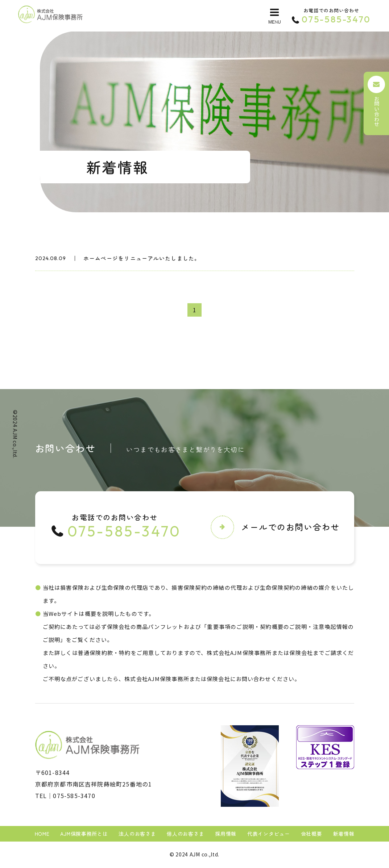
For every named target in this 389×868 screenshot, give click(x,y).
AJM (15, 434)
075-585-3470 (74, 796)
